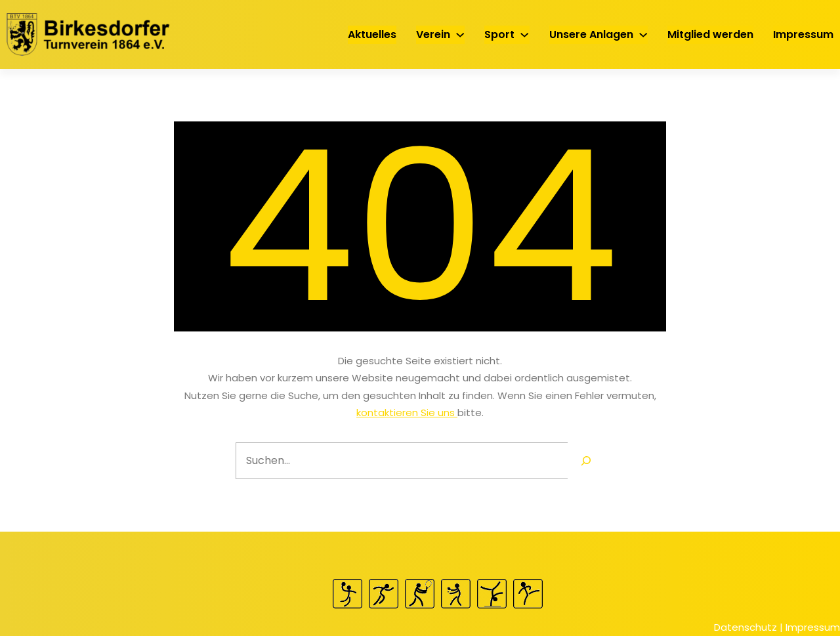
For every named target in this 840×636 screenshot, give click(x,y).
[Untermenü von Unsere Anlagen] (643, 34)
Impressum (813, 627)
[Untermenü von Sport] (524, 34)
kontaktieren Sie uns (407, 413)
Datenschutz (745, 627)
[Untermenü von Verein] (460, 34)
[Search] (586, 461)
